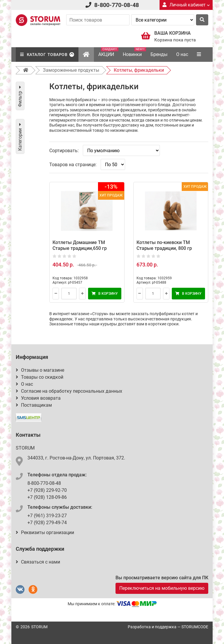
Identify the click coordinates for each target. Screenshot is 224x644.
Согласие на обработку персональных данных (69, 391)
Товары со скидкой (40, 377)
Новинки (134, 52)
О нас (182, 54)
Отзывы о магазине (40, 370)
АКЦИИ (108, 52)
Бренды (159, 54)
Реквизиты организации (45, 532)
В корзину (105, 294)
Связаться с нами (38, 562)
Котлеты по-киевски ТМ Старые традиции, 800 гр (164, 245)
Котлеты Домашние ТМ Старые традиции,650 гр (80, 245)
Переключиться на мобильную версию (162, 588)
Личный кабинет (186, 5)
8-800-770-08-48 (117, 5)
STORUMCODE (195, 627)
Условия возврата (38, 398)
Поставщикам (34, 405)
